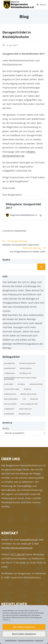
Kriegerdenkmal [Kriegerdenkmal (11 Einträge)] (11, 399)
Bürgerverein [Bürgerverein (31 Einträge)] (26, 368)
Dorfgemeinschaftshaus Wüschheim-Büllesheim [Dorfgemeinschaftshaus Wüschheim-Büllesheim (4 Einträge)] (20, 379)
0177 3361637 (18, 554)
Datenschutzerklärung (26, 640)
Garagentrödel (20, 231)
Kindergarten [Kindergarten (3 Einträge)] (10, 394)
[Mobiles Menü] (41, 5)
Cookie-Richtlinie (11, 640)
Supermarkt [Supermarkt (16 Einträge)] (9, 414)
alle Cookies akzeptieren (24, 627)
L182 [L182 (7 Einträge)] (24, 399)
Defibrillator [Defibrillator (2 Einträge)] (25, 373)
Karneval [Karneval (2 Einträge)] (28, 389)
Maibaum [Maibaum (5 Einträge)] (34, 399)
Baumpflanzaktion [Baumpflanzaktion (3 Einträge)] (27, 363)
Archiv (6, 428)
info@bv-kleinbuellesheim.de (17, 548)
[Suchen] (41, 267)
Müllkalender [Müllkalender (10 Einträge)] (10, 404)
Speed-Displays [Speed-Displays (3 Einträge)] (25, 409)
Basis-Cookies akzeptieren (24, 634)
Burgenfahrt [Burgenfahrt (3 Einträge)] (10, 368)
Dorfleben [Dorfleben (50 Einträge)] (9, 384)
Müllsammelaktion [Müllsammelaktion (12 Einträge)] (29, 404)
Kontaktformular (29, 540)
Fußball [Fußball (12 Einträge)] (21, 384)
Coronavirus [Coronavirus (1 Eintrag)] (10, 373)
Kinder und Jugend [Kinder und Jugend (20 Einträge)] (29, 394)
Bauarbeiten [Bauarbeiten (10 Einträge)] (10, 363)
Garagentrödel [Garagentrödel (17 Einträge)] (36, 384)
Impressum (39, 640)
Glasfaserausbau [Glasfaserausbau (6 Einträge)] (12, 389)
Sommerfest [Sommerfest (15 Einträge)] (9, 409)
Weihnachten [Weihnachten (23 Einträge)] (25, 414)
